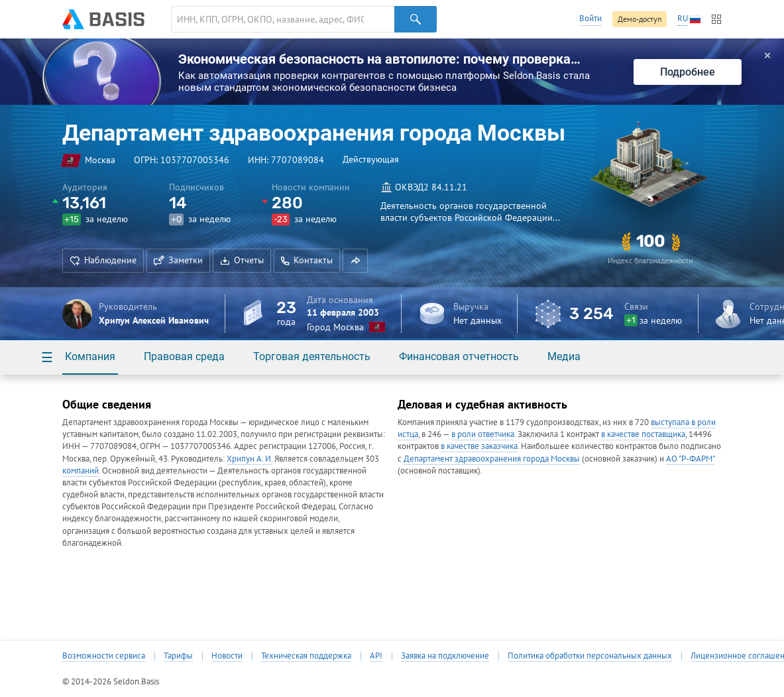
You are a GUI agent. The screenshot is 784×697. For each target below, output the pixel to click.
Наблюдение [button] (103, 260)
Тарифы (178, 656)
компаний (81, 471)
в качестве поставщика (643, 434)
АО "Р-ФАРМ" (690, 459)
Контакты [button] (307, 260)
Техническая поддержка (306, 656)
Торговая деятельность (312, 356)
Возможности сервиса (104, 656)
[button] (355, 261)
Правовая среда (184, 356)
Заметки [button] (178, 260)
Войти (590, 18)
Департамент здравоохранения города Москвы (492, 459)
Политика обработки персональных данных (590, 656)
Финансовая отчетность (459, 356)
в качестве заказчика (479, 446)
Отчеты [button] (242, 260)
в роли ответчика (483, 434)
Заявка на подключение (445, 656)
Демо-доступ (640, 19)
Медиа (564, 356)
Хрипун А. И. (250, 459)
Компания (90, 356)
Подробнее (688, 72)
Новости (227, 656)
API (376, 656)
